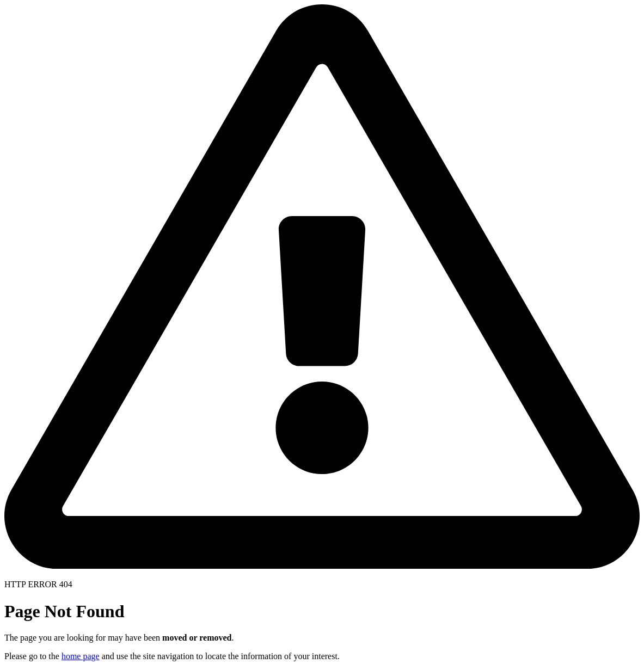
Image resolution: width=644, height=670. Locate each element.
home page (81, 656)
